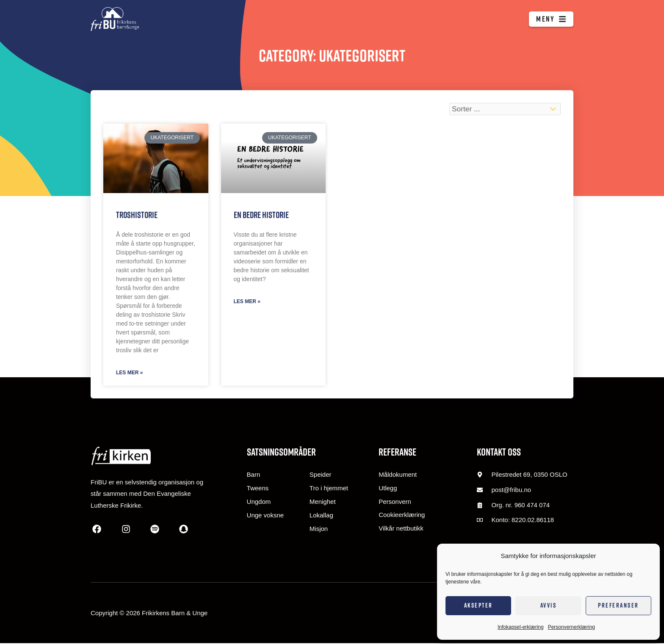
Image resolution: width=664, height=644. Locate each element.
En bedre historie (261, 215)
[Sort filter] (503, 109)
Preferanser (618, 605)
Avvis (549, 605)
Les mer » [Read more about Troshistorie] (129, 373)
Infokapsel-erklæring (521, 627)
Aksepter (479, 605)
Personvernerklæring (571, 627)
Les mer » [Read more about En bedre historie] (247, 302)
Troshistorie (137, 215)
